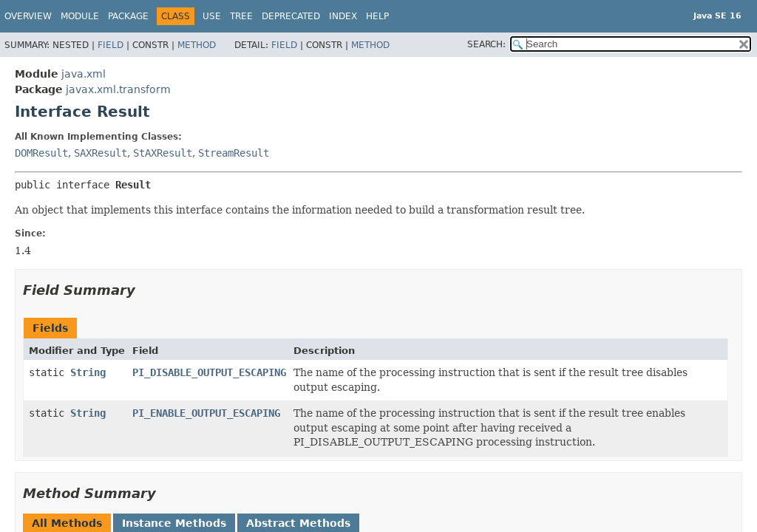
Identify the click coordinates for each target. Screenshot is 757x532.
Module (80, 16)
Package (128, 16)
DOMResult (41, 153)
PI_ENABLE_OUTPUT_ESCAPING (206, 413)
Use (212, 16)
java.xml (84, 74)
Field (111, 45)
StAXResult (163, 153)
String (88, 372)
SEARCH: (486, 44)
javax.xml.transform (118, 89)
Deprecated (291, 16)
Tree (241, 16)
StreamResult (234, 153)
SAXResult (101, 153)
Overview (28, 16)
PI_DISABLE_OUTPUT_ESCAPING (209, 372)
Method (197, 45)
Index (343, 16)
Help (377, 16)
